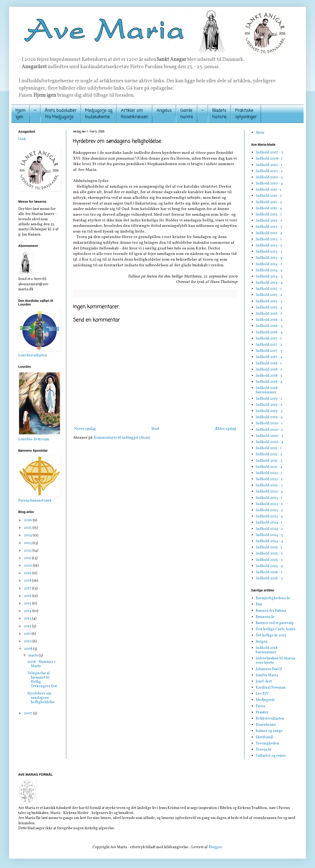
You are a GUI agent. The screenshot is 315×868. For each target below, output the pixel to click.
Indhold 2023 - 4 (269, 516)
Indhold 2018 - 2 (269, 370)
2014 (28, 611)
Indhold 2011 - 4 (269, 208)
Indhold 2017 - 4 (269, 357)
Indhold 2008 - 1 (269, 159)
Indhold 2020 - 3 (269, 436)
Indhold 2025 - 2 (269, 554)
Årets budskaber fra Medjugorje (61, 114)
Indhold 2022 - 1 (269, 473)
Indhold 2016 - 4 (269, 332)
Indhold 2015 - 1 (269, 289)
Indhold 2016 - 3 (269, 326)
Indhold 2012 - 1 (269, 215)
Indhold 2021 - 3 (269, 461)
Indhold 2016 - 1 (269, 314)
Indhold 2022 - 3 (269, 485)
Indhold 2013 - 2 (269, 246)
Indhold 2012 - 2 (269, 221)
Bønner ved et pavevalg (275, 623)
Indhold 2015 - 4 (269, 308)
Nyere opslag (85, 429)
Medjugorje (265, 700)
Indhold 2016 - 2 (269, 320)
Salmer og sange (269, 731)
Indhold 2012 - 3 (269, 227)
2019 (28, 573)
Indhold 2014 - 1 (269, 264)
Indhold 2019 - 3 (269, 411)
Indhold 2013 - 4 (269, 258)
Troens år (264, 750)
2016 (28, 596)
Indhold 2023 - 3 (269, 510)
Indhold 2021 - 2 (269, 454)
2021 (28, 558)
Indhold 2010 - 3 (269, 177)
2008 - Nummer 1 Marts (41, 664)
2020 (28, 566)
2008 (28, 649)
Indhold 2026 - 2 (269, 578)
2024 (28, 535)
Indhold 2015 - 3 (269, 301)
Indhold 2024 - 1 (269, 523)
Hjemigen (20, 114)
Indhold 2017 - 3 (269, 351)
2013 (28, 619)
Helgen (262, 642)
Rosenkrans (266, 725)
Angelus (164, 111)
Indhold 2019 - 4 (269, 417)
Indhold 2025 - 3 (269, 560)
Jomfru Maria (267, 675)
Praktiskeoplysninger (246, 114)
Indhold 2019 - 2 (269, 405)
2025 (28, 528)
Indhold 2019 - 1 (269, 399)
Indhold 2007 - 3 (269, 153)
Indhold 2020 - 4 (269, 442)
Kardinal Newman (271, 688)
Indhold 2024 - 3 (269, 535)
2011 (28, 634)
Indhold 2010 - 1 (269, 165)
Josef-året (264, 681)
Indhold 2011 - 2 (269, 196)
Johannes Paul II (269, 669)
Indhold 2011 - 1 (268, 190)
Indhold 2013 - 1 (269, 239)
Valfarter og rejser (271, 756)
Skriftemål (264, 737)
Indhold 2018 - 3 (269, 376)
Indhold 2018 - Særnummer (268, 390)
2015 (28, 604)
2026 (28, 520)
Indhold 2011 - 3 (269, 202)
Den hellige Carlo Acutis (276, 629)
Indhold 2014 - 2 (269, 270)
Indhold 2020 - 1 (269, 423)
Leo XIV (262, 694)
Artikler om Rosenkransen (134, 114)
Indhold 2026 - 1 (269, 572)
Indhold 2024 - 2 (269, 529)
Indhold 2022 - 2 (269, 479)
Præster (262, 713)
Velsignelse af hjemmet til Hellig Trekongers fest (42, 680)
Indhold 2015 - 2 (269, 295)
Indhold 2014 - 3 (269, 277)
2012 (28, 626)
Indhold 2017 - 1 (269, 339)
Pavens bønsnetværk (35, 501)
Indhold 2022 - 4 (269, 492)
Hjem (260, 133)
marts (33, 656)
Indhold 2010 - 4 (269, 184)
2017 (28, 588)
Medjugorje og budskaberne (99, 114)
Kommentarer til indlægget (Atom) (122, 438)
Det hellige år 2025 (271, 635)
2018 (28, 581)
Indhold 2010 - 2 (269, 171)
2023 (28, 543)
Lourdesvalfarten (33, 355)
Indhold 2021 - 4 (269, 467)
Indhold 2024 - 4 (269, 541)
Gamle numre (187, 114)
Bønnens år (265, 617)
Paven (261, 706)
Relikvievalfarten (270, 719)
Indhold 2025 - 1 (269, 547)
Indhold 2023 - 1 (269, 498)
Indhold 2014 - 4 (269, 283)
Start (155, 429)
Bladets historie (219, 114)
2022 (28, 551)
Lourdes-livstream (34, 439)
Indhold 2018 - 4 (269, 382)
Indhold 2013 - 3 (269, 252)
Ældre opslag (225, 429)
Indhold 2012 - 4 (269, 233)
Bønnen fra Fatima (271, 611)
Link (22, 139)
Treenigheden (267, 744)
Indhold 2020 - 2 (269, 430)
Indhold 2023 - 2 (269, 504)
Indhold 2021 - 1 (269, 448)
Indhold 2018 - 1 (269, 363)
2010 (28, 641)
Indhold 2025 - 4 (269, 566)
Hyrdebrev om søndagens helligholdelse (41, 698)
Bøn (259, 604)
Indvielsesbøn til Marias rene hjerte (275, 661)
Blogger (215, 847)
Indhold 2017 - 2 (269, 345)
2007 (28, 713)
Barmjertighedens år (273, 598)
